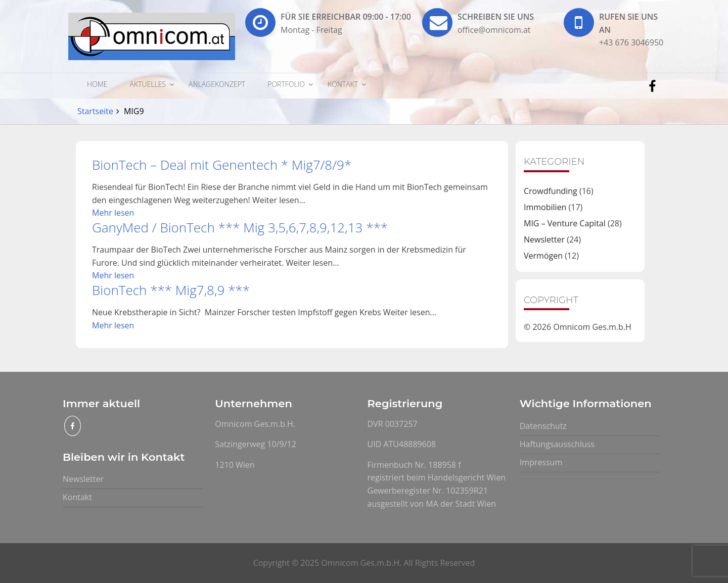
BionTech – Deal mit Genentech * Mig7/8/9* (222, 165)
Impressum (541, 462)
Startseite (95, 111)
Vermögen (543, 256)
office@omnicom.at (494, 30)
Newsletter (544, 239)
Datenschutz (543, 426)
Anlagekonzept (217, 84)
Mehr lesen (113, 213)
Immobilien (545, 207)
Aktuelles (148, 84)
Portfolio (286, 84)
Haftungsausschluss (557, 444)
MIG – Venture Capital (565, 223)
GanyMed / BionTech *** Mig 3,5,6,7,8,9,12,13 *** (240, 227)
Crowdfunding (551, 191)
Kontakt (343, 84)
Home (97, 84)
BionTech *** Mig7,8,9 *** (171, 290)
